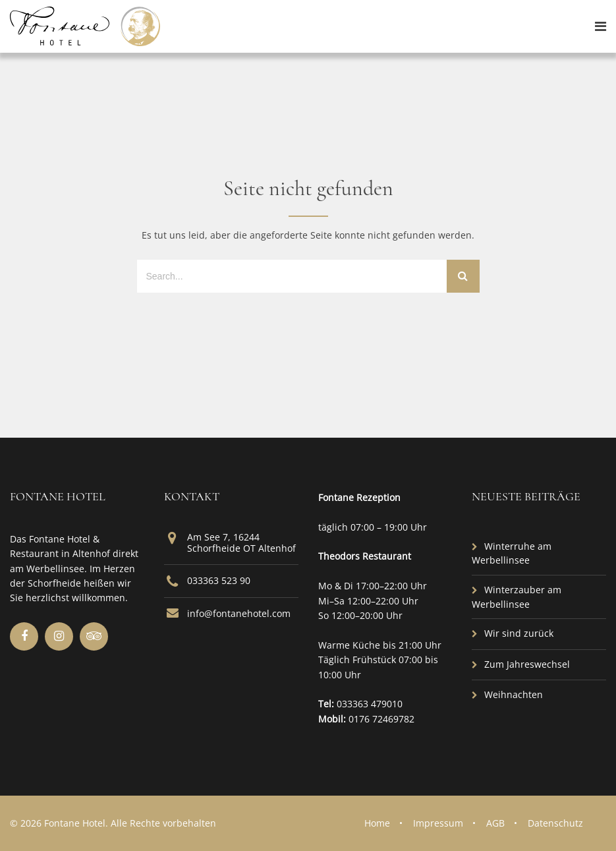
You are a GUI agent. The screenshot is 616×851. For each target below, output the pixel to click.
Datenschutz (555, 823)
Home (377, 823)
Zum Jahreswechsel (527, 664)
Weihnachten (514, 694)
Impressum (438, 823)
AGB (495, 823)
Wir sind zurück (519, 633)
